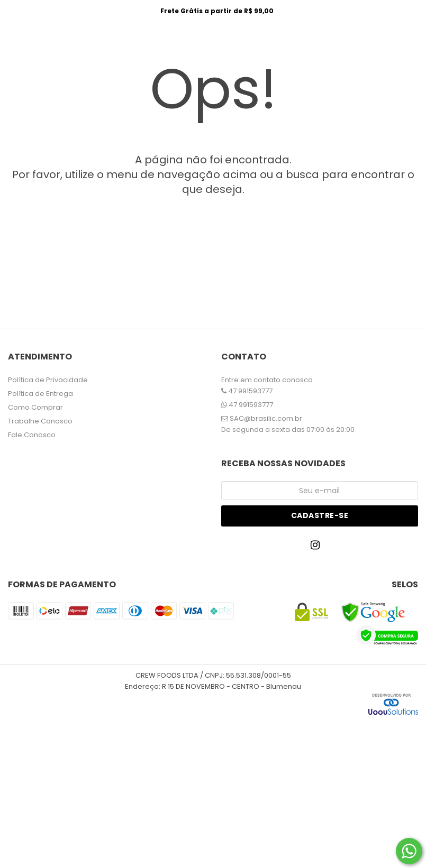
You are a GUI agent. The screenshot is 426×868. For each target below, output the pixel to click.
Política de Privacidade (48, 380)
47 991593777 (247, 391)
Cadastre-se (320, 515)
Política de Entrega (40, 394)
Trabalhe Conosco (40, 421)
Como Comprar (35, 407)
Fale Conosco (32, 435)
